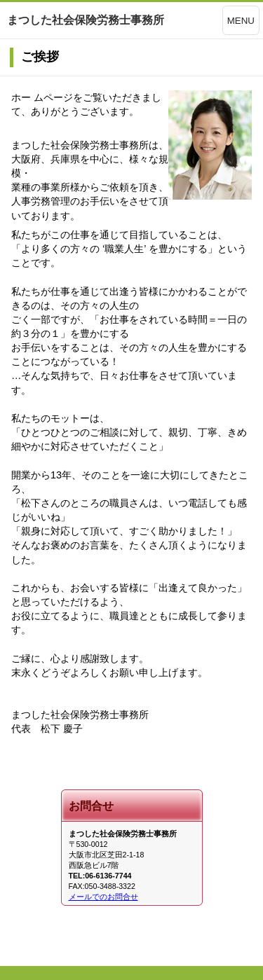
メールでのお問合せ (103, 897)
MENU (241, 21)
